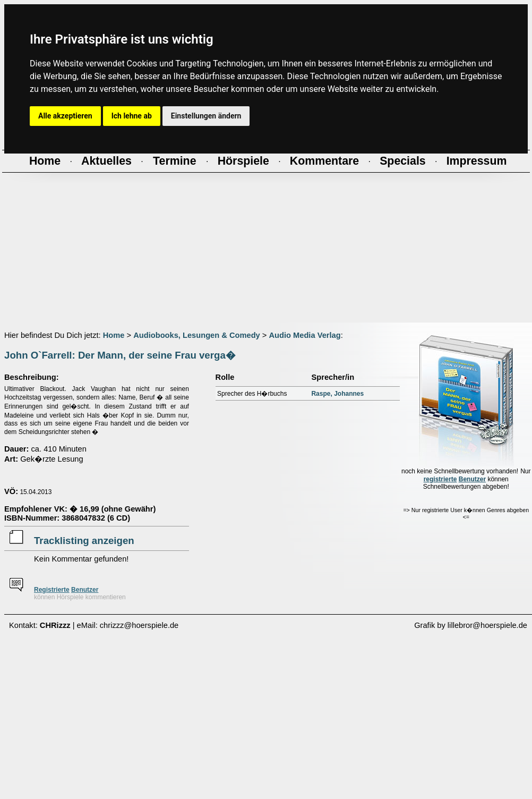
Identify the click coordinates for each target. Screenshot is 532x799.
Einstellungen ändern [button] (206, 116)
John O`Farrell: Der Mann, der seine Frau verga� (120, 355)
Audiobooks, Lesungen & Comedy (197, 335)
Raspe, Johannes (337, 394)
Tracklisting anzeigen (84, 541)
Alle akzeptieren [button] (65, 116)
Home (114, 335)
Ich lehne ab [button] (132, 116)
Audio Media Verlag (304, 335)
